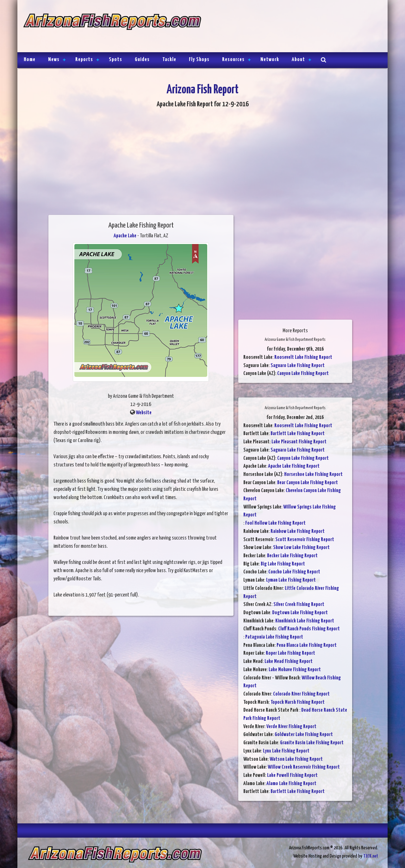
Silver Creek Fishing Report (299, 605)
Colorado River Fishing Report (301, 694)
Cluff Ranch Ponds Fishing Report (309, 629)
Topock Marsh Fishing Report (298, 702)
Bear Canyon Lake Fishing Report (308, 483)
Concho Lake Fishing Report (294, 572)
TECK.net (371, 856)
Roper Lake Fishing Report (290, 653)
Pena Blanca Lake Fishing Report (307, 645)
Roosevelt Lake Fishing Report (303, 357)
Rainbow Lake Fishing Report (298, 531)
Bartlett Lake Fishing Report (298, 434)
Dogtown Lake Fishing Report (300, 613)
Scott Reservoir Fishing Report (305, 540)
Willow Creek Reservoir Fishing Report (304, 767)
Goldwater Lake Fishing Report (304, 735)
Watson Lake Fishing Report (296, 759)
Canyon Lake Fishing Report (303, 374)
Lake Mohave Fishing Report (295, 670)
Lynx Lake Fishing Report (286, 751)
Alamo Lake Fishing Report (291, 784)
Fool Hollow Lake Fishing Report (275, 523)
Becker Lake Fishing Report (292, 556)
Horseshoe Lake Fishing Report (313, 475)
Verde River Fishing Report (291, 727)
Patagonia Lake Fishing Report (274, 637)
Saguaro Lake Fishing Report (298, 366)
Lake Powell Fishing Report (292, 775)
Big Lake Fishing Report (283, 564)
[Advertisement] (292, 27)
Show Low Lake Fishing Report (301, 548)
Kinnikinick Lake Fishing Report (305, 621)
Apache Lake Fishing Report (294, 466)
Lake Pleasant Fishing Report (299, 442)
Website (144, 413)
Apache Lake (125, 236)
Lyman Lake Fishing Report (291, 580)
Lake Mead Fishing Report (289, 662)
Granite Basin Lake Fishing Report (312, 743)
